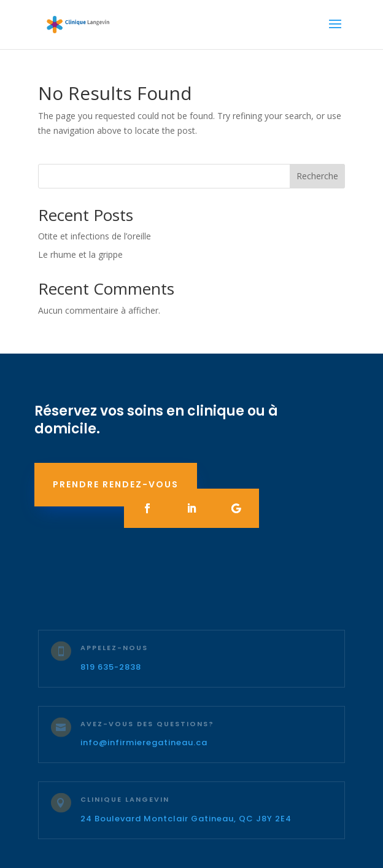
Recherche (317, 176)
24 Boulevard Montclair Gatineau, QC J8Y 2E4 (186, 819)
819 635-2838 (111, 667)
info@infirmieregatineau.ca (144, 742)
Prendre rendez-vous (116, 484)
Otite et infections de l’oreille (95, 236)
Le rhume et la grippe (80, 254)
